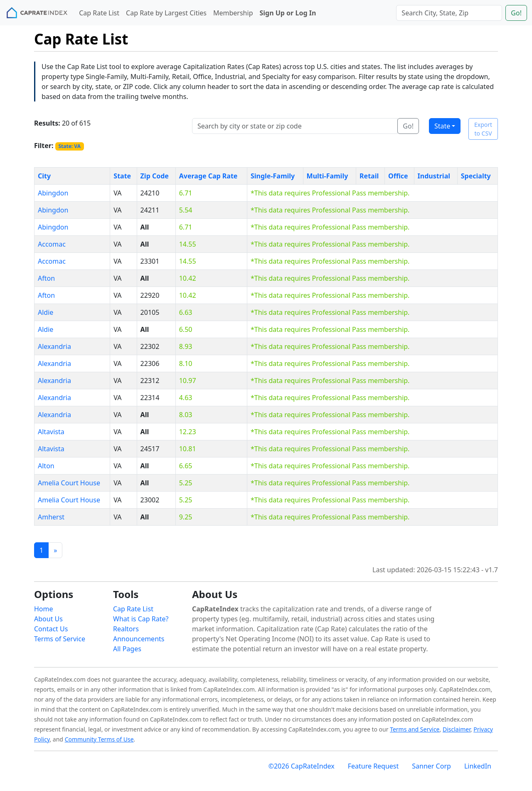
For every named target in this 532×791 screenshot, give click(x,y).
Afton (46, 278)
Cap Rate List (99, 13)
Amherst (51, 517)
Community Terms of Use (99, 739)
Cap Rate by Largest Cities (166, 13)
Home (44, 609)
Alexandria (54, 346)
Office (398, 176)
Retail (369, 176)
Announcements (139, 639)
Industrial (434, 176)
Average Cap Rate (208, 176)
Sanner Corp (431, 766)
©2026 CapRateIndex (302, 766)
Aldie (46, 312)
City (44, 176)
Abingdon (53, 193)
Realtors (126, 629)
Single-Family (273, 176)
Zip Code (155, 176)
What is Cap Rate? (141, 619)
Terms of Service (60, 639)
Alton (46, 466)
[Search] (449, 13)
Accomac (52, 244)
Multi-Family (328, 176)
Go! (516, 13)
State (442, 126)
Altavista (51, 432)
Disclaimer (457, 729)
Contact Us (51, 629)
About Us (48, 619)
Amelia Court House (69, 483)
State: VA (69, 146)
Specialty (476, 176)
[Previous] (55, 550)
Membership (233, 13)
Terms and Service (415, 729)
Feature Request (373, 766)
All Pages (127, 649)
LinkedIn (478, 766)
